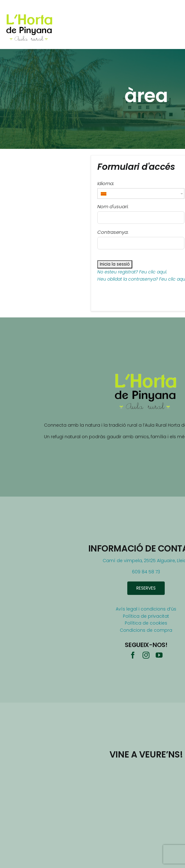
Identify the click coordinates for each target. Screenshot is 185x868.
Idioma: (106, 183)
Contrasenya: (113, 232)
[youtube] (159, 655)
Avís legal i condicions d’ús (146, 609)
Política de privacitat (146, 616)
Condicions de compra (146, 630)
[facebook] (133, 655)
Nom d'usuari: (113, 206)
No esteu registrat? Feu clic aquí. (132, 272)
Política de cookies (146, 623)
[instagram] (146, 655)
